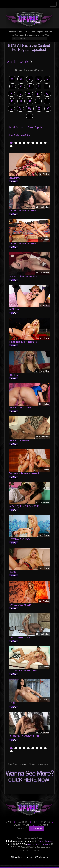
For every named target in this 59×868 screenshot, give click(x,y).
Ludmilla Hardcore (23, 670)
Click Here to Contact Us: (29, 838)
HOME (8, 822)
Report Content (45, 841)
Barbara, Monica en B (24, 736)
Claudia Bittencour (23, 342)
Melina (14, 309)
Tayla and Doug (20, 638)
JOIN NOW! (37, 828)
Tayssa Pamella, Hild (23, 211)
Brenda (14, 178)
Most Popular (35, 127)
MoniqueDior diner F (24, 506)
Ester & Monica (20, 539)
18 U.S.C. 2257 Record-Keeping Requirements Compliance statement (31, 847)
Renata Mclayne (20, 408)
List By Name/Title (20, 135)
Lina (12, 703)
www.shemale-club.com (39, 844)
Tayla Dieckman (20, 605)
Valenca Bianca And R (24, 473)
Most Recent (16, 127)
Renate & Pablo (20, 441)
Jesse (12, 572)
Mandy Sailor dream (23, 276)
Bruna (14, 375)
